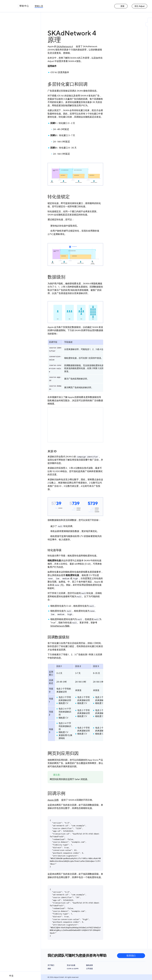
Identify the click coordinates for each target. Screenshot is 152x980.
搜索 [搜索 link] (121, 6)
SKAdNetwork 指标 (60, 626)
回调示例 (56, 793)
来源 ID (52, 451)
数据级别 (56, 277)
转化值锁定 (59, 197)
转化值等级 (55, 550)
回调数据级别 (58, 637)
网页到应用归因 (63, 753)
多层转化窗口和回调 (68, 84)
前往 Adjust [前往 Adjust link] (140, 6)
